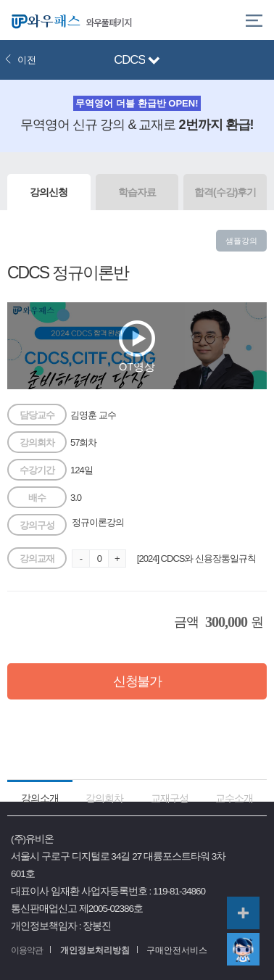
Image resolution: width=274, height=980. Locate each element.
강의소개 (40, 798)
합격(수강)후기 (225, 192)
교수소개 (234, 798)
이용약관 (27, 950)
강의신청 (49, 192)
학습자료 (137, 192)
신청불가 (137, 681)
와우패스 (43, 20)
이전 (20, 60)
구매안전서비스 (177, 950)
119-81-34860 (179, 891)
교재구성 (170, 798)
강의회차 (104, 798)
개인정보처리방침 (95, 950)
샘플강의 (241, 241)
